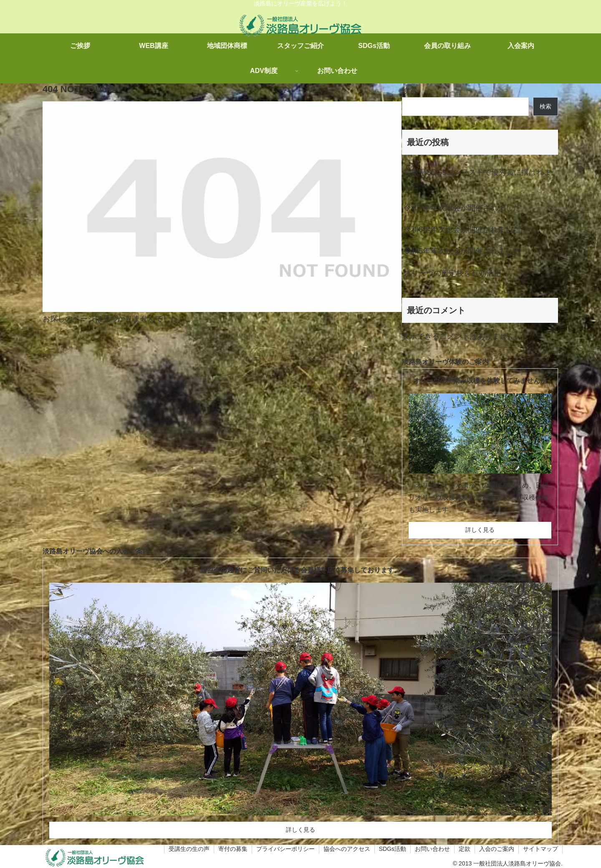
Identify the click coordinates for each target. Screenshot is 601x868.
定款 (465, 849)
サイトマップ (540, 849)
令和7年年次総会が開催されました (462, 208)
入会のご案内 (497, 849)
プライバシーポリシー (285, 849)
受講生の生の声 (189, 849)
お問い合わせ (432, 849)
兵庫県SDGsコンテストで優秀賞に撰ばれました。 (477, 179)
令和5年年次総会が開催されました (462, 251)
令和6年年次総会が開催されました (462, 229)
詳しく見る (480, 530)
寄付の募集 (233, 849)
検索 (409, 91)
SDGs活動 (393, 849)
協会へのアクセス (347, 849)
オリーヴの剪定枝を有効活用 (452, 273)
